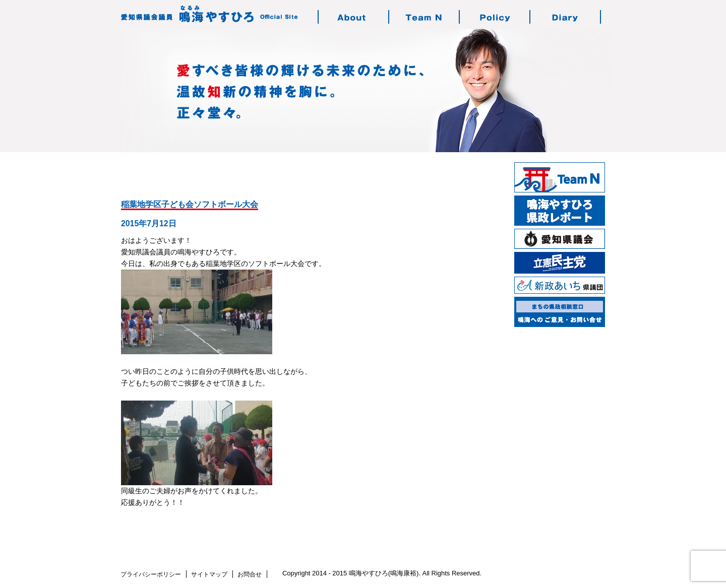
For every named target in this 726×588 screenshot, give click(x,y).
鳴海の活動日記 (566, 17)
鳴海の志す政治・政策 (495, 17)
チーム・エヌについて (425, 17)
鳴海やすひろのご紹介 (354, 17)
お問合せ (250, 574)
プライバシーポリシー (151, 574)
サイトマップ (209, 574)
